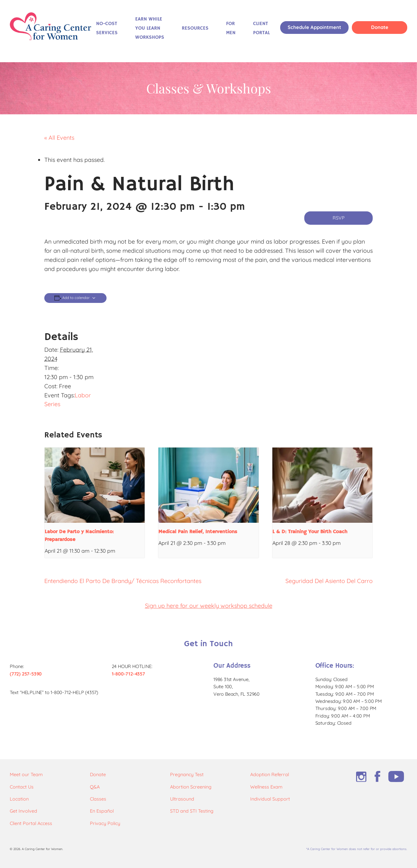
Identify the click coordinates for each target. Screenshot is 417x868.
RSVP (339, 218)
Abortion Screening (191, 787)
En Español (102, 811)
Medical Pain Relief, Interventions (198, 532)
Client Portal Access (31, 823)
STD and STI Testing (192, 811)
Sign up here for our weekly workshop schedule (209, 606)
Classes (98, 799)
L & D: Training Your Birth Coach (310, 532)
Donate (380, 27)
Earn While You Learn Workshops (150, 28)
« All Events (59, 138)
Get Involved (23, 811)
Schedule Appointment (314, 27)
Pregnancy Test (187, 775)
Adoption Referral (270, 775)
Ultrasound (182, 799)
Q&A (95, 787)
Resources (195, 28)
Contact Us (22, 787)
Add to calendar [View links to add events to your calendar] (76, 298)
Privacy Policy (105, 823)
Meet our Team (26, 775)
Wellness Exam (266, 787)
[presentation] (95, 485)
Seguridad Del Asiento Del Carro (329, 581)
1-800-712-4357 (128, 674)
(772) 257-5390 (26, 674)
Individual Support (270, 799)
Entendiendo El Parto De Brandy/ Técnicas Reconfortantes (123, 581)
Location (19, 799)
